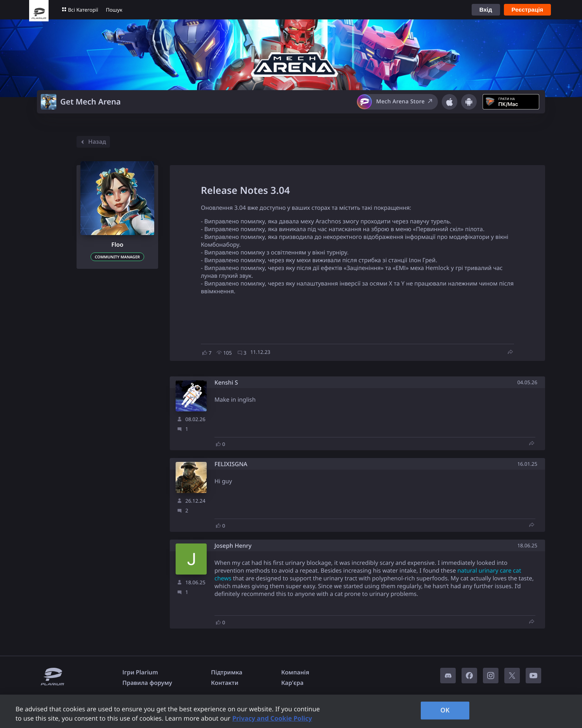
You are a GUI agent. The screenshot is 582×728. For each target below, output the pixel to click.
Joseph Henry (233, 546)
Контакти (225, 683)
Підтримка (227, 672)
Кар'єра (292, 683)
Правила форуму (147, 683)
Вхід (486, 10)
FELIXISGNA (231, 464)
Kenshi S (226, 383)
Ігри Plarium (140, 672)
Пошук (114, 10)
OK (445, 710)
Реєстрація (528, 10)
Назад (92, 142)
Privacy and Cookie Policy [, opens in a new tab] (272, 718)
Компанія (295, 672)
